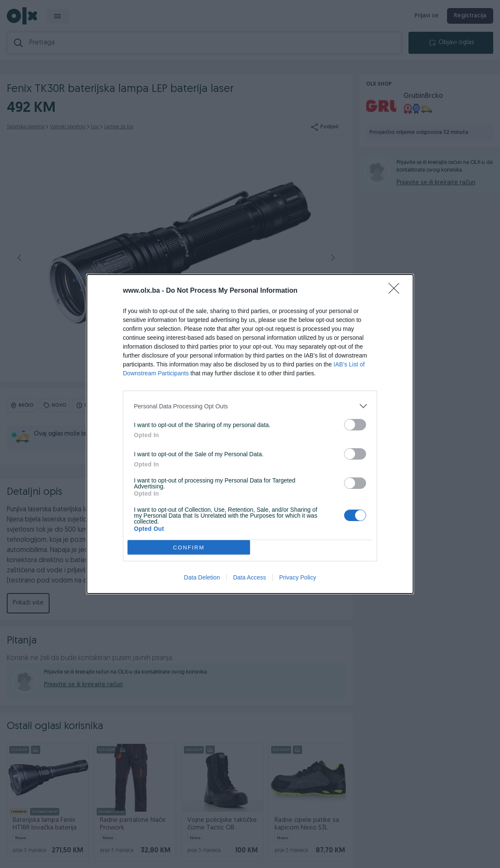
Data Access (250, 577)
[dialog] (250, 434)
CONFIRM (189, 548)
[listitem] (250, 406)
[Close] (397, 291)
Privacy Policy (298, 577)
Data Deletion (202, 577)
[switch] (355, 425)
